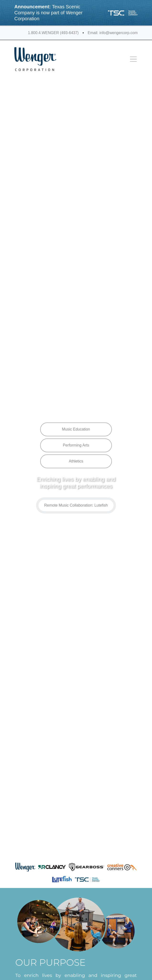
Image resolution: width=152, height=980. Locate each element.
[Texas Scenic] (87, 879)
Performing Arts (76, 445)
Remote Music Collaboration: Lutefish (76, 505)
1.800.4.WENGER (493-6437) (53, 33)
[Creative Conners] (122, 867)
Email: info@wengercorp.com (113, 33)
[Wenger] (25, 867)
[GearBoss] (87, 867)
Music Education (76, 429)
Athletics (76, 461)
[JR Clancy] (52, 867)
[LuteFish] (62, 879)
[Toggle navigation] (133, 59)
